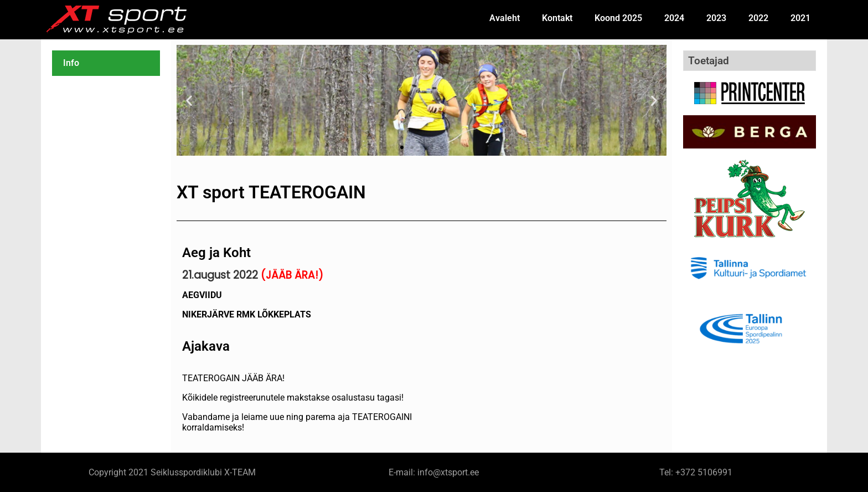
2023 (716, 18)
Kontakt (557, 18)
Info (71, 63)
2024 (674, 18)
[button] (189, 101)
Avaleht (505, 18)
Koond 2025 (618, 18)
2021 (800, 18)
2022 (758, 18)
